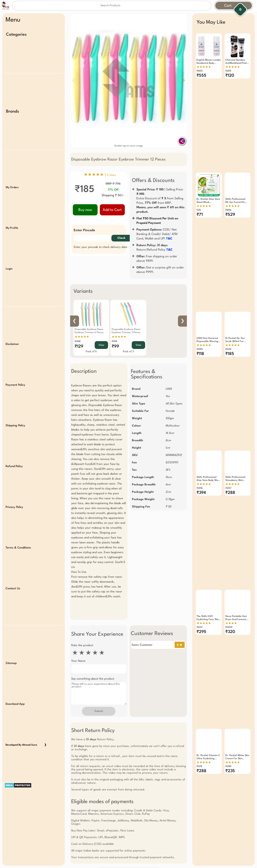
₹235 (230, 751)
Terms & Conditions (18, 533)
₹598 (228, 206)
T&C (169, 239)
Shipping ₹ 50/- (113, 195)
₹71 (200, 211)
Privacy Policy (14, 493)
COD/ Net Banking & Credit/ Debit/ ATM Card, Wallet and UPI (157, 234)
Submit (99, 711)
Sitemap (11, 645)
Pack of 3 (128, 352)
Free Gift (106, 849)
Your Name (78, 661)
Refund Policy (14, 454)
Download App (15, 684)
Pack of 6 (91, 352)
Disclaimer (12, 335)
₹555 (201, 76)
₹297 (228, 476)
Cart (228, 6)
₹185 (230, 346)
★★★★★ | (100, 175)
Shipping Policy (15, 414)
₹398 (78, 341)
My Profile (12, 223)
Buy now (85, 210)
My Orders (12, 183)
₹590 (200, 71)
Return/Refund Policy (155, 247)
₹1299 (229, 611)
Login (9, 262)
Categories (16, 35)
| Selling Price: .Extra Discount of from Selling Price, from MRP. (160, 201)
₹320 (230, 616)
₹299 (200, 341)
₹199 (114, 341)
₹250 (228, 746)
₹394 (201, 481)
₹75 (199, 206)
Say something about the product (93, 679)
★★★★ (231, 607)
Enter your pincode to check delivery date (100, 247)
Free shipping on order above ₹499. (157, 259)
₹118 (200, 346)
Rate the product (82, 645)
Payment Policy (15, 374)
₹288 (230, 481)
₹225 (228, 341)
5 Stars (112, 175)
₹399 (228, 71)
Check (121, 238)
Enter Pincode (84, 230)
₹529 (230, 211)
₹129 (79, 346)
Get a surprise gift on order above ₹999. (160, 270)
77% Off (113, 190)
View (101, 345)
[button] (183, 80)
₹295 (201, 616)
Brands (13, 109)
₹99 (115, 346)
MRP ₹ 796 (113, 184)
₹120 (230, 76)
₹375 (199, 746)
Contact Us (13, 572)
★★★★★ (82, 337)
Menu (13, 20)
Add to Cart (112, 210)
